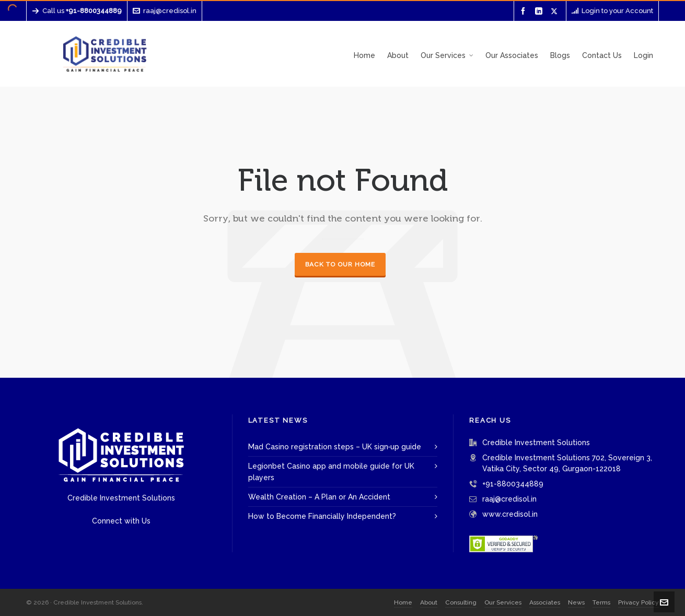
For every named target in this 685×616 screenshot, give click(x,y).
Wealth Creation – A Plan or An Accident (319, 497)
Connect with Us (121, 521)
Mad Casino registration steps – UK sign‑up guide (335, 447)
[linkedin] (540, 11)
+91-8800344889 (513, 484)
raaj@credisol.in (165, 11)
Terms (601, 602)
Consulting (461, 602)
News (576, 602)
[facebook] (525, 11)
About (429, 602)
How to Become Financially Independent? (322, 516)
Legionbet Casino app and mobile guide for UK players (331, 472)
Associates (545, 602)
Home (403, 602)
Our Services (503, 602)
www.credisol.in (510, 514)
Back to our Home (340, 264)
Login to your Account (612, 11)
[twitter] (556, 11)
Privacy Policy (638, 602)
